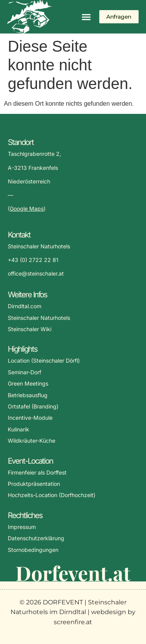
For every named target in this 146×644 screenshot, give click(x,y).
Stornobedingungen (33, 550)
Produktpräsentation (34, 484)
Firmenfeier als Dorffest (37, 472)
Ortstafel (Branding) (33, 406)
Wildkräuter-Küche (32, 441)
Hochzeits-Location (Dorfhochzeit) (52, 495)
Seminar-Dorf (25, 372)
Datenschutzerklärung (36, 538)
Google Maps (27, 209)
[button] (86, 17)
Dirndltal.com (25, 306)
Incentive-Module (30, 418)
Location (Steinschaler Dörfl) (44, 360)
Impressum (22, 527)
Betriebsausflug (28, 395)
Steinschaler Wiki (30, 329)
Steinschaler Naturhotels (39, 318)
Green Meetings (28, 383)
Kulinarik (18, 429)
